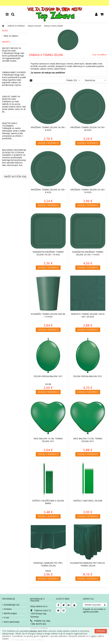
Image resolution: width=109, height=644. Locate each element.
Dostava (8, 609)
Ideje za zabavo (11, 36)
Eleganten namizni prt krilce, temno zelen (88, 564)
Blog (5, 30)
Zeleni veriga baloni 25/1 (88, 376)
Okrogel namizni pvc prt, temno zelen (48, 564)
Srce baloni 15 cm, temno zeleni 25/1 (88, 440)
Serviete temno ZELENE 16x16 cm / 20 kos (88, 315)
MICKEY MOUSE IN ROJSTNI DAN (11, 49)
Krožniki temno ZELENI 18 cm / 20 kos (88, 129)
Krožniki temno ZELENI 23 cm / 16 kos (88, 191)
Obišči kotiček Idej (15, 177)
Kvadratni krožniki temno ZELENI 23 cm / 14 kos (88, 253)
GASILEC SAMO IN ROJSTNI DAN (11, 98)
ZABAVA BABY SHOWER (14, 72)
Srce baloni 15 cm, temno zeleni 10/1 (48, 440)
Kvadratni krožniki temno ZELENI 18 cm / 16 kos (48, 253)
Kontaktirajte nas (12, 605)
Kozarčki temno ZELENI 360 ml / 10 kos (48, 315)
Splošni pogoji (10, 613)
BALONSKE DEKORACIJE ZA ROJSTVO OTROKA (14, 151)
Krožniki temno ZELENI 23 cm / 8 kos (48, 191)
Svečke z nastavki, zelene (88, 501)
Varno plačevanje (12, 622)
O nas (6, 618)
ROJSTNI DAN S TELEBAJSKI (10, 124)
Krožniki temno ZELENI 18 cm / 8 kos (48, 129)
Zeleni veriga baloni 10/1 (48, 376)
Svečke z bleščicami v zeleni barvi (48, 502)
